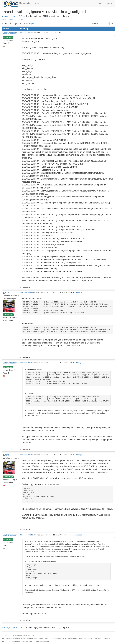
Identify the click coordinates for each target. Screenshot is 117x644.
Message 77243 (27, 535)
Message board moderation (13, 19)
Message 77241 (27, 363)
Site (38, 3)
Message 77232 (27, 33)
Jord (7, 293)
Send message (8, 37)
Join (101, 3)
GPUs (22, 16)
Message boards (9, 16)
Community (25, 3)
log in (31, 24)
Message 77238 (27, 292)
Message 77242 (27, 455)
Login (109, 3)
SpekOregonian (10, 33)
